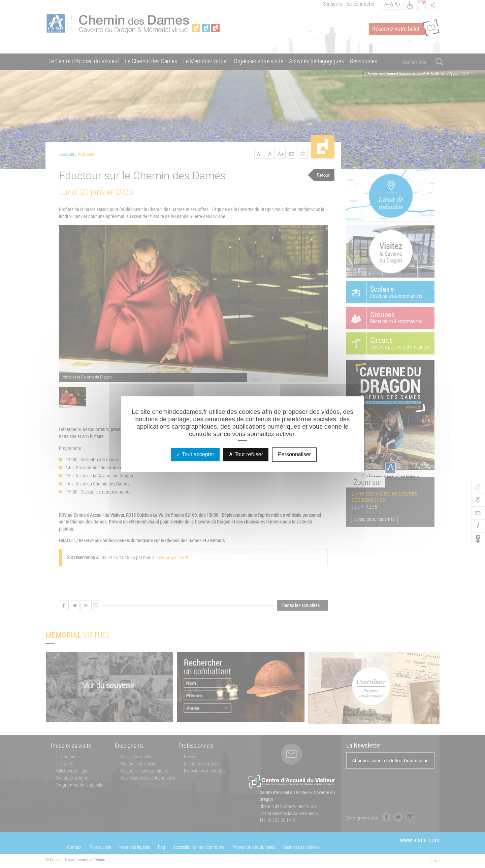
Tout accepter (195, 454)
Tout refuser (246, 454)
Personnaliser (294, 454)
